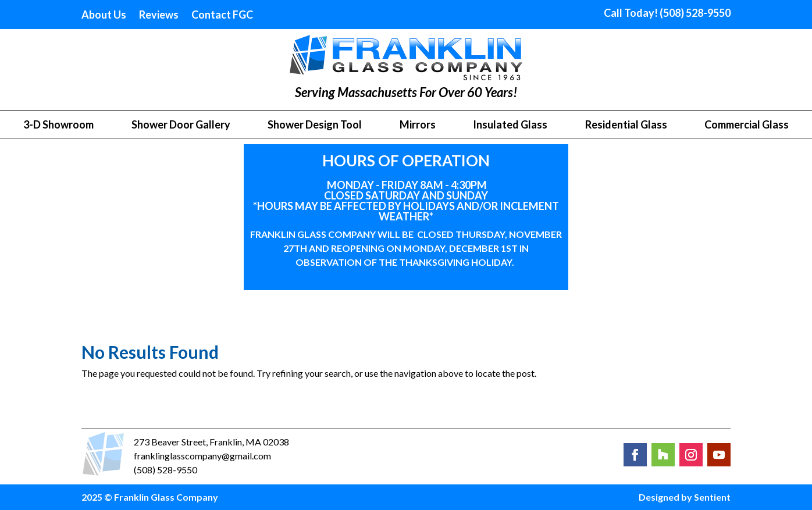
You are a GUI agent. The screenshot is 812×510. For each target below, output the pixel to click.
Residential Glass (626, 126)
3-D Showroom (58, 126)
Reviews (159, 16)
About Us (104, 16)
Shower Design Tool (315, 126)
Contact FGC (222, 16)
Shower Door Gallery (181, 126)
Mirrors (418, 126)
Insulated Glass (510, 126)
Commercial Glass (747, 126)
